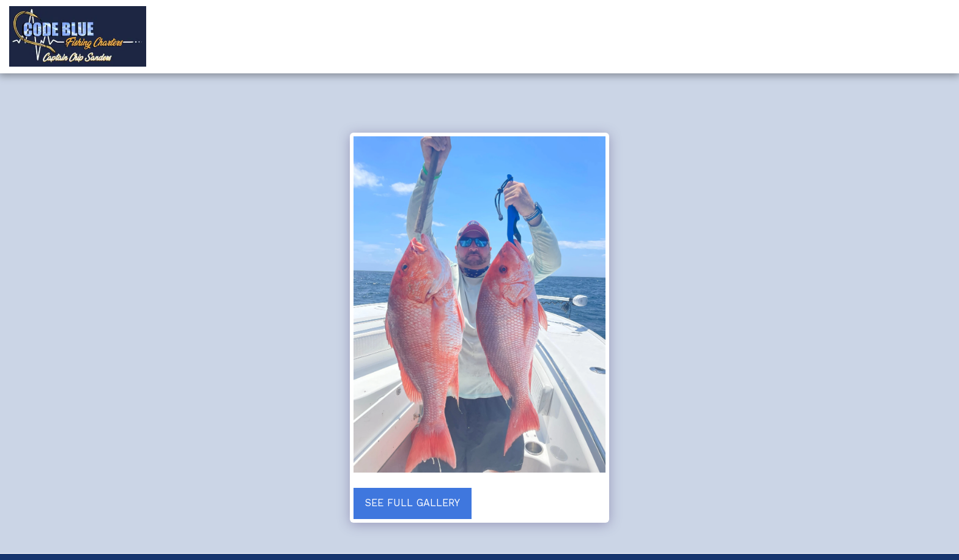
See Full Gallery (413, 503)
